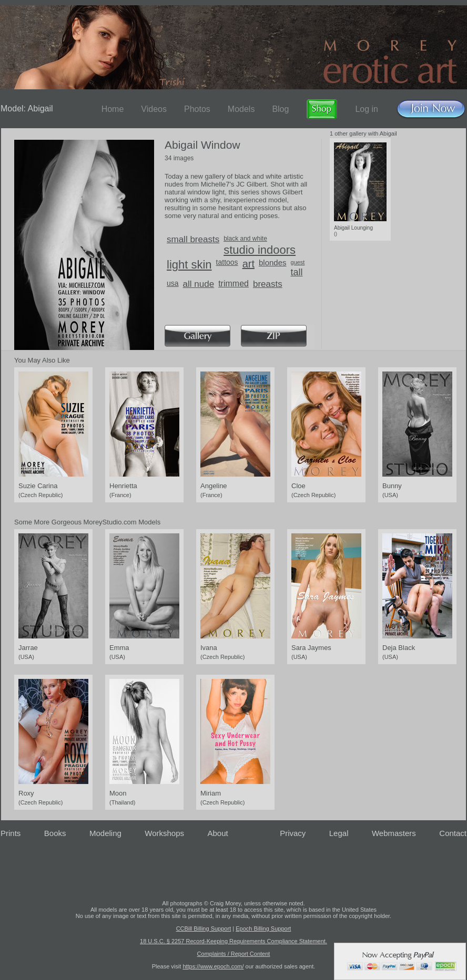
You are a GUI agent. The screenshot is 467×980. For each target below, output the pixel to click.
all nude (199, 284)
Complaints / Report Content (234, 954)
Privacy (293, 833)
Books (55, 833)
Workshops (164, 833)
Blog (280, 109)
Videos (154, 109)
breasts (268, 284)
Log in (367, 109)
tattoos (227, 262)
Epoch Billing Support (263, 929)
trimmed (233, 283)
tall (297, 272)
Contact (453, 833)
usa (173, 283)
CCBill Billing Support (204, 929)
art (248, 264)
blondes (273, 262)
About (218, 833)
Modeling (105, 833)
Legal (339, 833)
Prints (11, 833)
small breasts (193, 239)
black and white (245, 239)
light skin (189, 265)
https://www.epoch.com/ (213, 966)
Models (241, 109)
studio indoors (260, 250)
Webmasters (394, 833)
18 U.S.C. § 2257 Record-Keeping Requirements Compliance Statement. (233, 941)
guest (298, 262)
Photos (197, 109)
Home (113, 109)
